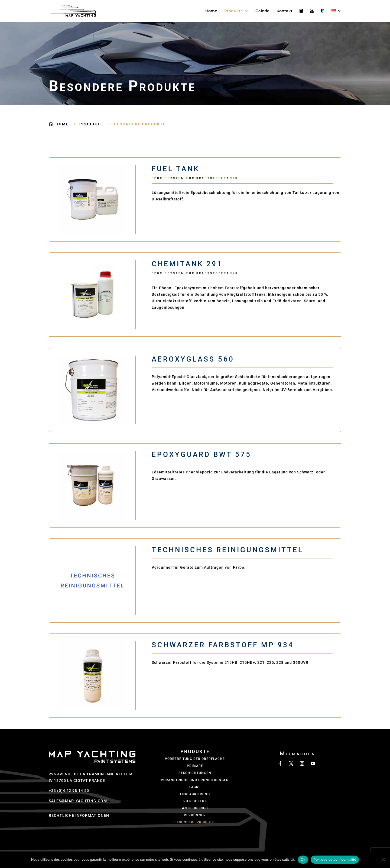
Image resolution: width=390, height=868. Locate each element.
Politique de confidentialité (335, 859)
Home (211, 11)
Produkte (234, 11)
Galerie (262, 11)
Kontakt (285, 11)
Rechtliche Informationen (79, 815)
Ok (303, 859)
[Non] (383, 860)
